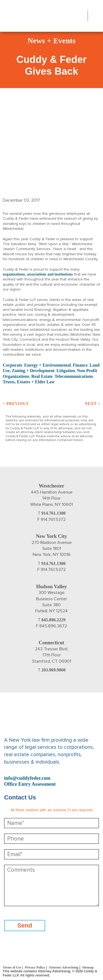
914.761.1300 (54, 513)
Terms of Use (12, 967)
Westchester (51, 486)
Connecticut (51, 643)
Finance (80, 365)
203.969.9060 (54, 670)
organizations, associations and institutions (38, 274)
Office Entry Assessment (30, 784)
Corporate (12, 365)
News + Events (51, 41)
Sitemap (88, 967)
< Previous (16, 404)
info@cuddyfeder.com (27, 778)
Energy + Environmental (48, 365)
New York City (51, 536)
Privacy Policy (35, 967)
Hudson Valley (52, 587)
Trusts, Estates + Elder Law (29, 382)
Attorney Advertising (63, 967)
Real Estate (42, 376)
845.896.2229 (54, 620)
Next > (93, 404)
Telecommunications (74, 376)
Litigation (66, 371)
